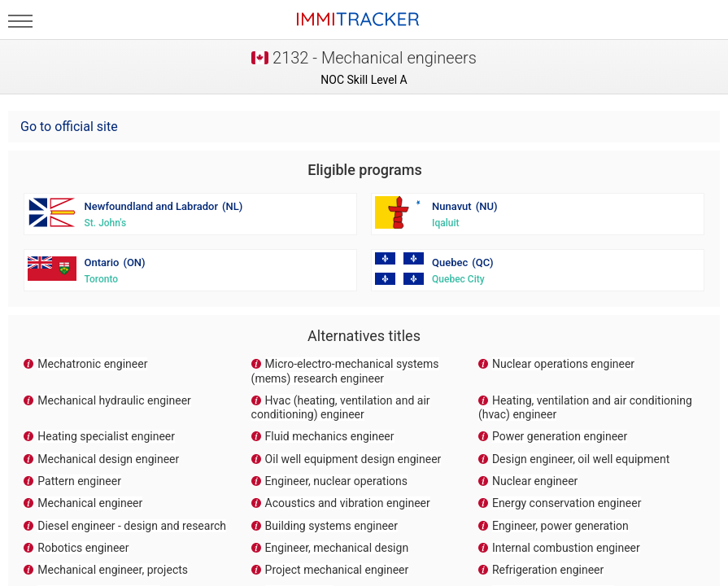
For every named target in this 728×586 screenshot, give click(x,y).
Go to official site (69, 127)
